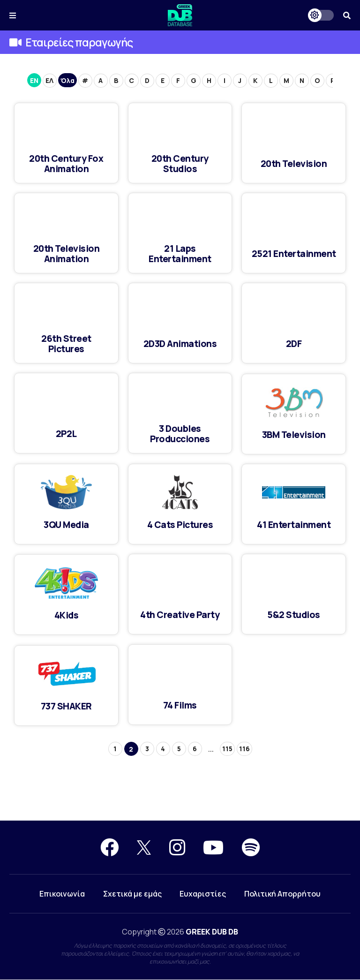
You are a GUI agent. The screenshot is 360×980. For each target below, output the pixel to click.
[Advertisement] (180, 787)
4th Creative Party (180, 614)
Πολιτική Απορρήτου (283, 894)
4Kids (66, 615)
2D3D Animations (180, 343)
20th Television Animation (66, 253)
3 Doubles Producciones (180, 433)
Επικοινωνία (61, 894)
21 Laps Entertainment (180, 253)
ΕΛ (49, 80)
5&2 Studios (294, 614)
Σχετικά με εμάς (132, 894)
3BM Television (294, 434)
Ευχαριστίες (203, 894)
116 (244, 749)
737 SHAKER (66, 706)
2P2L (66, 433)
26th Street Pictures (67, 343)
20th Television (294, 163)
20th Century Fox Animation (66, 163)
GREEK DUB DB (212, 932)
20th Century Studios (180, 163)
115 (227, 749)
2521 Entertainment (294, 253)
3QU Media (66, 524)
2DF (294, 343)
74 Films (180, 705)
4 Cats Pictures (180, 524)
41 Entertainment (294, 524)
